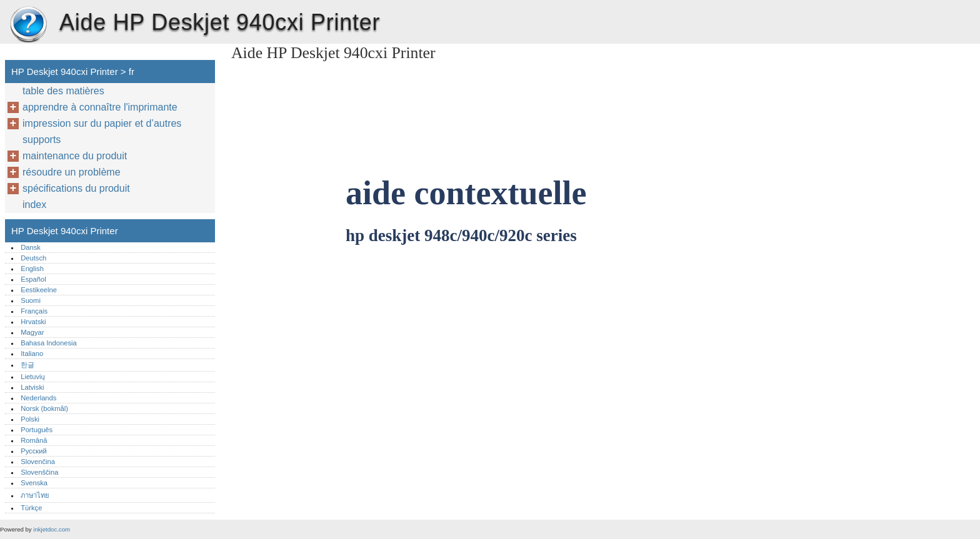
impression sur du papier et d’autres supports (102, 131)
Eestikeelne (39, 290)
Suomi (31, 300)
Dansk (31, 247)
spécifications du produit (76, 188)
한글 (27, 365)
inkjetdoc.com (52, 529)
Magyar (32, 332)
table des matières (63, 91)
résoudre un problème (72, 172)
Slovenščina (39, 472)
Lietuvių (33, 377)
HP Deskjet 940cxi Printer (28, 25)
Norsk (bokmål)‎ (44, 408)
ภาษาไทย (35, 495)
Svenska (34, 483)
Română (34, 440)
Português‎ (37, 430)
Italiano (32, 354)
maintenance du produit (75, 156)
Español (33, 279)
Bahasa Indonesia (49, 343)
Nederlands (38, 398)
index (34, 205)
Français (34, 311)
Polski (30, 419)
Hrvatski (33, 322)
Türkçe (31, 508)
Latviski (32, 387)
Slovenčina (38, 462)
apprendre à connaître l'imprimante (100, 107)
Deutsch (33, 258)
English (32, 269)
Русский (34, 451)
